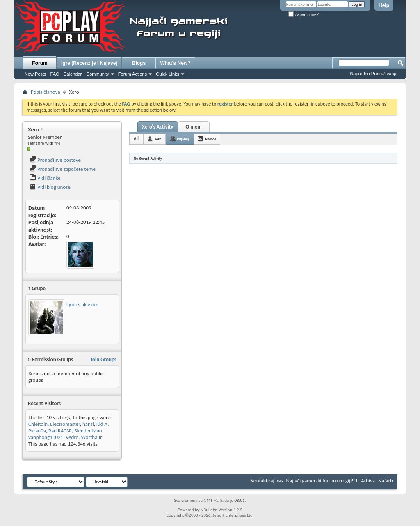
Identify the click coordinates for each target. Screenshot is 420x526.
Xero (158, 139)
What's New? (175, 63)
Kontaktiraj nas (267, 481)
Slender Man (88, 431)
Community (98, 74)
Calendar (73, 74)
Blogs (139, 63)
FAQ (55, 74)
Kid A (102, 424)
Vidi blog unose (50, 187)
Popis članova (45, 92)
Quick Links (168, 74)
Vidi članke (45, 178)
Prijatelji (183, 139)
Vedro (72, 437)
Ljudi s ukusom (82, 304)
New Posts (35, 74)
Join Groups (104, 359)
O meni (193, 127)
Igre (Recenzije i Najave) (89, 63)
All (136, 139)
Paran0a (37, 431)
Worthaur (92, 437)
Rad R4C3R (60, 431)
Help (384, 5)
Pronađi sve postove (55, 160)
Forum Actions (132, 74)
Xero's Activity (158, 127)
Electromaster (65, 424)
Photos (210, 139)
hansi (88, 424)
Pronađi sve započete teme (63, 169)
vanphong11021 (46, 437)
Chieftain (38, 424)
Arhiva (368, 481)
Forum (40, 63)
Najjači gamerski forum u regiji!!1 (322, 481)
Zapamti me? (304, 15)
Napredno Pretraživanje (374, 74)
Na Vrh (386, 481)
